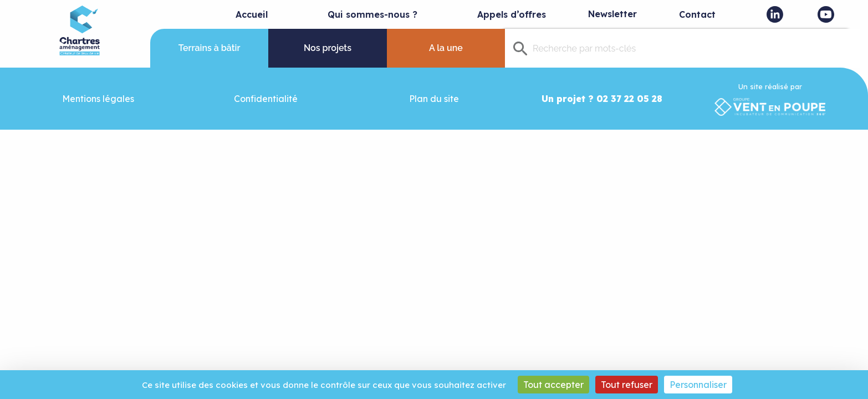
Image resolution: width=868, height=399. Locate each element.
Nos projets (328, 48)
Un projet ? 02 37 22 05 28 (602, 99)
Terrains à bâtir (210, 48)
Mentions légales (98, 99)
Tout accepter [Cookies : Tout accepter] (553, 385)
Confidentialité (266, 99)
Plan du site (434, 99)
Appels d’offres (512, 14)
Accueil (252, 14)
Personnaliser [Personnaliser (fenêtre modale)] (698, 385)
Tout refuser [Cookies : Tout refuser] (627, 385)
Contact (697, 14)
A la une (446, 48)
